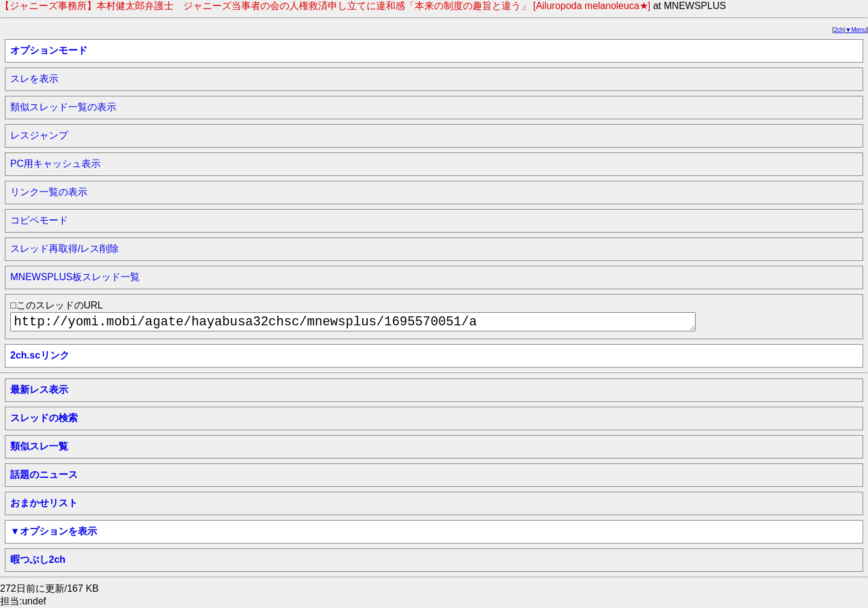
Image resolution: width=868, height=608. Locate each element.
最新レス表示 (39, 390)
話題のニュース (44, 475)
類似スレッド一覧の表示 (63, 107)
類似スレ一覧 (39, 446)
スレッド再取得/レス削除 (64, 249)
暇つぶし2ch (38, 559)
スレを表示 (34, 79)
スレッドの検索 (44, 418)
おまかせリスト (44, 503)
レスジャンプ (39, 135)
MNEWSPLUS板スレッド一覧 (75, 277)
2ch (839, 30)
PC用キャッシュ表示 (55, 164)
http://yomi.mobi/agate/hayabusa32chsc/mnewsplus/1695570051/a (353, 322)
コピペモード (39, 220)
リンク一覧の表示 (49, 192)
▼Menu (856, 30)
